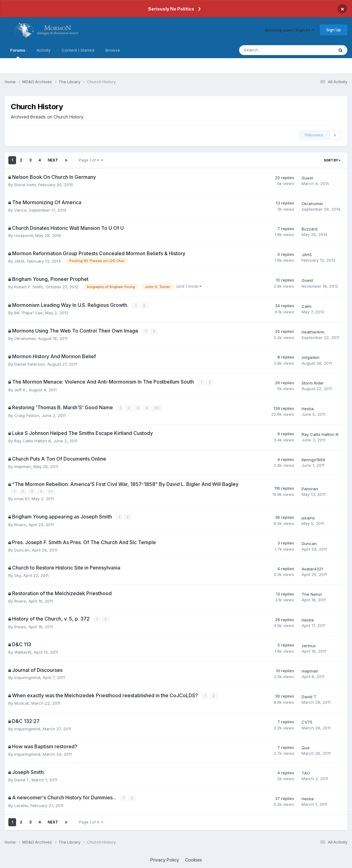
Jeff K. (20, 389)
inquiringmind (27, 677)
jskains (308, 517)
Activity (43, 50)
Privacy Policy (165, 859)
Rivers (20, 523)
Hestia (308, 408)
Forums (18, 53)
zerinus (309, 644)
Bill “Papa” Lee (28, 313)
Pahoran (310, 488)
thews (20, 625)
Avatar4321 (312, 568)
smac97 (22, 498)
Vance (20, 210)
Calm (307, 306)
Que (306, 746)
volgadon (311, 357)
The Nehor (312, 593)
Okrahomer (312, 204)
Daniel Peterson (30, 364)
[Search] (270, 50)
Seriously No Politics (171, 9)
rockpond (24, 235)
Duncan (22, 549)
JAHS (19, 261)
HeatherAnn (313, 332)
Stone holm (25, 185)
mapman (23, 466)
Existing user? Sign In (290, 30)
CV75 (307, 721)
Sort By (332, 160)
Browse (113, 50)
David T (309, 695)
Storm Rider (313, 383)
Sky (17, 574)
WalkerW (23, 651)
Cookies (193, 859)
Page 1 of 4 (91, 160)
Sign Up (334, 30)
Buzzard (309, 229)
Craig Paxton (27, 415)
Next (53, 160)
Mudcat (21, 702)
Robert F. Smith (29, 287)
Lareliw (21, 804)
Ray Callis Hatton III (33, 440)
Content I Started (78, 50)
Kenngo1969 (313, 459)
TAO (306, 772)
